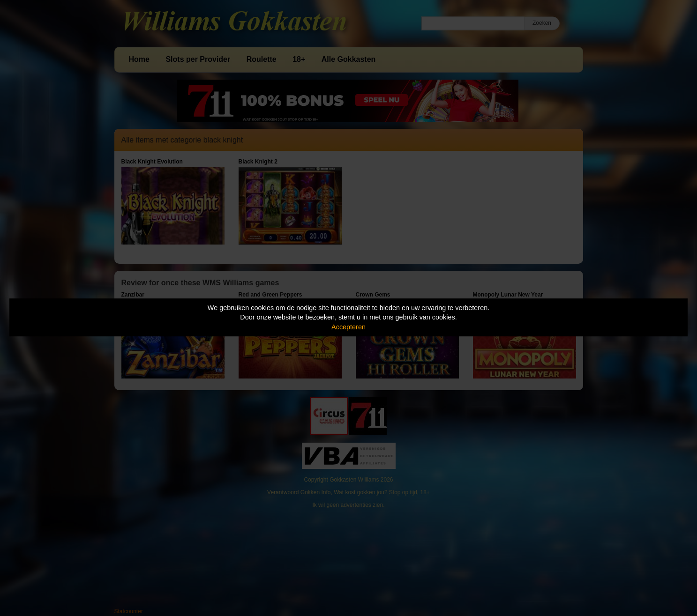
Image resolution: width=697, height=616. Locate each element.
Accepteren (348, 327)
